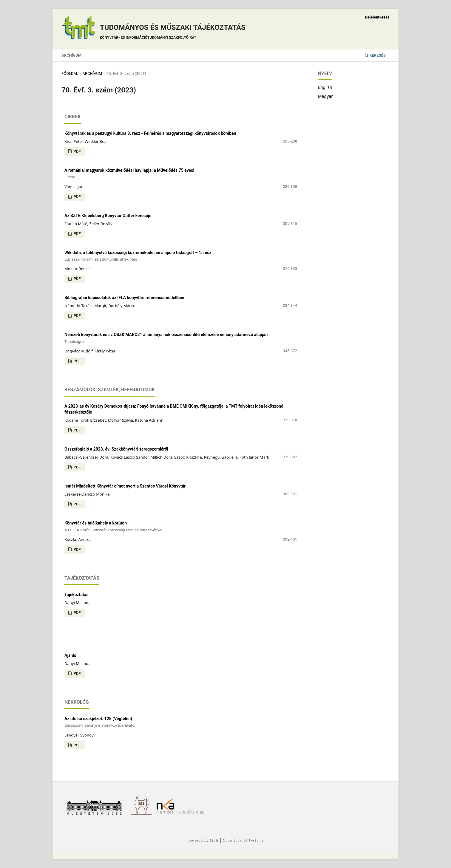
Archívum (71, 55)
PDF (77, 151)
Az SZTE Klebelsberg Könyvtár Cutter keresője (108, 216)
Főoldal (70, 74)
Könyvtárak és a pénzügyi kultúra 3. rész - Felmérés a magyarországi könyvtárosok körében (150, 133)
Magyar (325, 96)
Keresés (375, 55)
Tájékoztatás (76, 595)
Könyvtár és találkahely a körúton (181, 527)
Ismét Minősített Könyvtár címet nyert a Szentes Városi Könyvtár (125, 486)
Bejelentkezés (377, 17)
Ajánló (70, 655)
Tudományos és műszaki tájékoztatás (173, 33)
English (325, 87)
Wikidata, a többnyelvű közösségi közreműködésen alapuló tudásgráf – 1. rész (181, 256)
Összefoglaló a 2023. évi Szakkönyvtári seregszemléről (116, 449)
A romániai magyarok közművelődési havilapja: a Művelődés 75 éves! (181, 174)
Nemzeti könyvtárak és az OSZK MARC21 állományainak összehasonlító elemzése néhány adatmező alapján (181, 338)
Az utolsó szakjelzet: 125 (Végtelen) (181, 722)
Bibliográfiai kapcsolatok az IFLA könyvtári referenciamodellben (124, 298)
